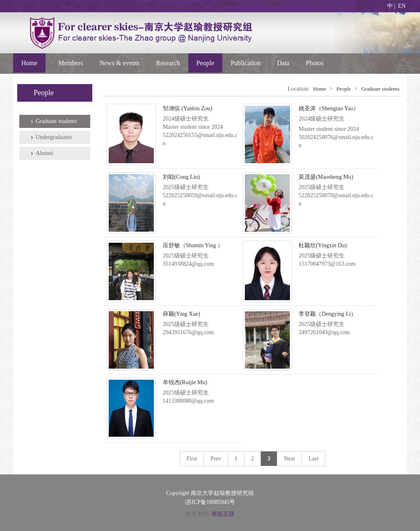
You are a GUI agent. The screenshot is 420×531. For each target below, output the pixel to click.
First (192, 459)
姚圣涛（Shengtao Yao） (329, 108)
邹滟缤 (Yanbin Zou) (188, 108)
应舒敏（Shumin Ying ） (193, 245)
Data (283, 63)
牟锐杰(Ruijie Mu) (185, 382)
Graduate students (56, 121)
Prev (216, 459)
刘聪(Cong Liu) (181, 177)
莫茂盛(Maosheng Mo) (326, 177)
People (205, 63)
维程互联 (223, 514)
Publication (245, 63)
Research (168, 63)
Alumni (45, 153)
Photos (315, 63)
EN (402, 6)
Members (71, 63)
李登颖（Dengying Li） (328, 314)
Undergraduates (54, 137)
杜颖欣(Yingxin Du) (323, 245)
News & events (119, 63)
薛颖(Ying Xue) (181, 314)
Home (29, 63)
